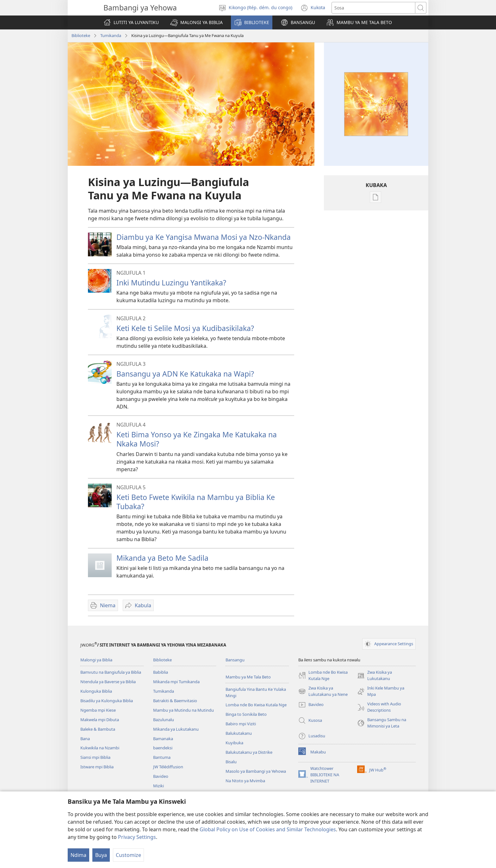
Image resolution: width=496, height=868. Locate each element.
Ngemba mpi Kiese (98, 710)
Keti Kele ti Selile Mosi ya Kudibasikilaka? (185, 328)
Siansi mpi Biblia (95, 757)
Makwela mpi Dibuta (100, 720)
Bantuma (162, 757)
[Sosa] (373, 8)
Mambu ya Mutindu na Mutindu (183, 710)
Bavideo (161, 776)
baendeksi (163, 748)
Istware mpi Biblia (97, 767)
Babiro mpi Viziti (241, 724)
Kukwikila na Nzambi (100, 748)
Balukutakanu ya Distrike (249, 752)
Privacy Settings (137, 837)
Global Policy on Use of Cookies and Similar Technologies (268, 829)
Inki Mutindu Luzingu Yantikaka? (171, 283)
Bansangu (235, 660)
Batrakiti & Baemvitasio (175, 701)
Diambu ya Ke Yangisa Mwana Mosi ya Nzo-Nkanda (204, 237)
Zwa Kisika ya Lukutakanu (375, 676)
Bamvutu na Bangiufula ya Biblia (111, 672)
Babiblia (161, 672)
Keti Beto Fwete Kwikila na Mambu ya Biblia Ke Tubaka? (196, 502)
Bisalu (231, 762)
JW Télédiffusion (168, 767)
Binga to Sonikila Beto (246, 714)
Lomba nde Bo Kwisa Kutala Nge (256, 705)
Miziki (158, 786)
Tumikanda (111, 35)
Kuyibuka (234, 743)
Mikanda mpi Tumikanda (176, 682)
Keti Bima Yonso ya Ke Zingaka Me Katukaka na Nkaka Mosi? (197, 439)
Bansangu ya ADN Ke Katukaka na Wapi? (185, 374)
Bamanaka (163, 739)
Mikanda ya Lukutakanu (176, 729)
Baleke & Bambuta (98, 729)
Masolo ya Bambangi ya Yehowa (256, 771)
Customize (128, 855)
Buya (101, 855)
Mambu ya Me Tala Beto (248, 677)
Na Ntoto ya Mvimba (245, 781)
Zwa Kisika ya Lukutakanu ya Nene (323, 691)
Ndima (78, 855)
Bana (85, 739)
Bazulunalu (164, 720)
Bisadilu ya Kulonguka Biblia (107, 701)
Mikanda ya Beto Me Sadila (162, 558)
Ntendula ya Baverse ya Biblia (108, 682)
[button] (196, 22)
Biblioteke (81, 35)
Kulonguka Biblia (96, 691)
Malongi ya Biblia (96, 660)
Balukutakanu (239, 733)
